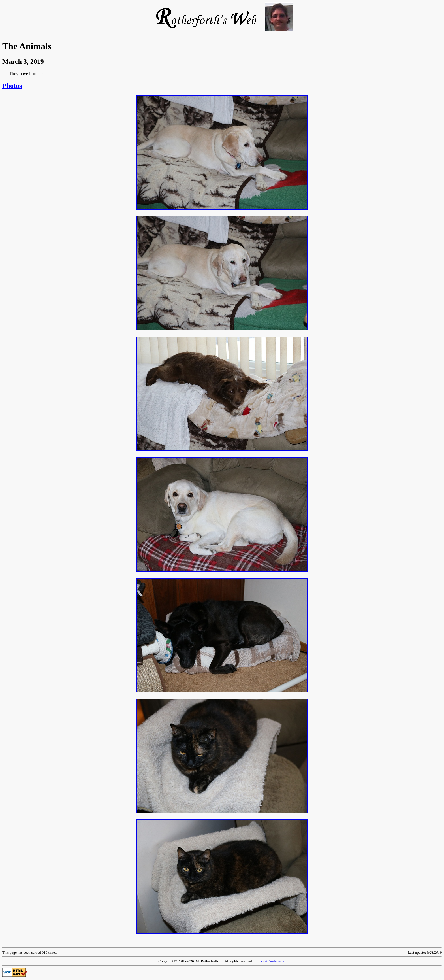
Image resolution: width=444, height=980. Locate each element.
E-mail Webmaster (272, 961)
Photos (12, 86)
